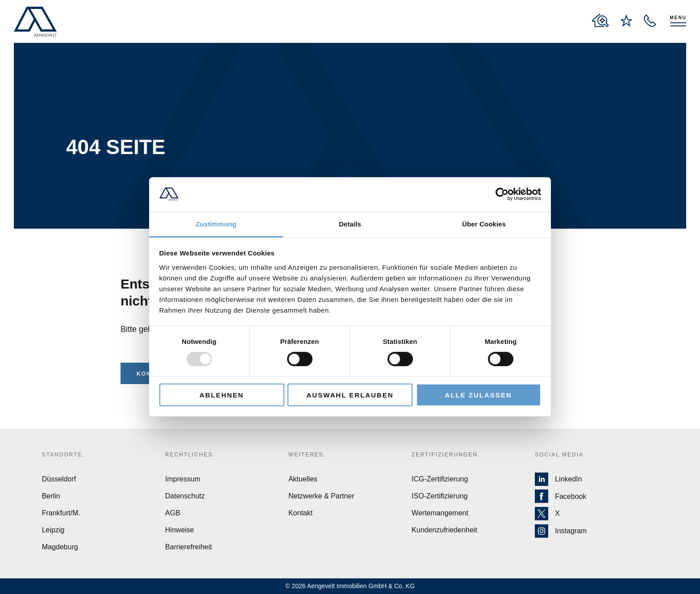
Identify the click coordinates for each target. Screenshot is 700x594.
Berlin (51, 496)
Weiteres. (307, 455)
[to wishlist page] (626, 21)
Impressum (183, 479)
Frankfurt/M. (61, 513)
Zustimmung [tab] (216, 224)
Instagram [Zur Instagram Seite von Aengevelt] (561, 531)
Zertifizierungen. (446, 455)
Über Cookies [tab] (484, 224)
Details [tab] (350, 224)
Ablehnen (222, 395)
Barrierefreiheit (189, 547)
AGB (173, 513)
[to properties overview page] (600, 21)
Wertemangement (440, 513)
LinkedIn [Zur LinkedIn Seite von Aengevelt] (558, 479)
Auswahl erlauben (350, 395)
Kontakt (300, 513)
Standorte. (63, 455)
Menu (678, 18)
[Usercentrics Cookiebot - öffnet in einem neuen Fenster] (502, 194)
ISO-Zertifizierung (440, 496)
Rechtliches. (190, 455)
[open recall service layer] (650, 21)
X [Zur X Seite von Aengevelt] (547, 514)
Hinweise (180, 530)
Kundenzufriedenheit (444, 530)
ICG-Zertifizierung (440, 479)
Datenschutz (185, 496)
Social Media (559, 455)
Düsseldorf (59, 479)
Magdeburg (60, 547)
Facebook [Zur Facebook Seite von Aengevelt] (560, 497)
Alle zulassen (478, 395)
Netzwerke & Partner (321, 496)
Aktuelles (303, 479)
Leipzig (53, 530)
